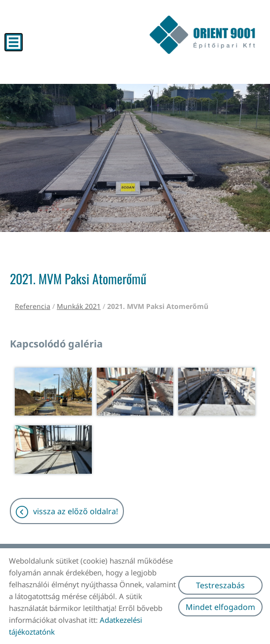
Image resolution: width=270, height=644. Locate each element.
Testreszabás (220, 585)
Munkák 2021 (79, 306)
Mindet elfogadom (220, 607)
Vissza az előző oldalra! (76, 511)
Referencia (33, 306)
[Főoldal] (202, 35)
